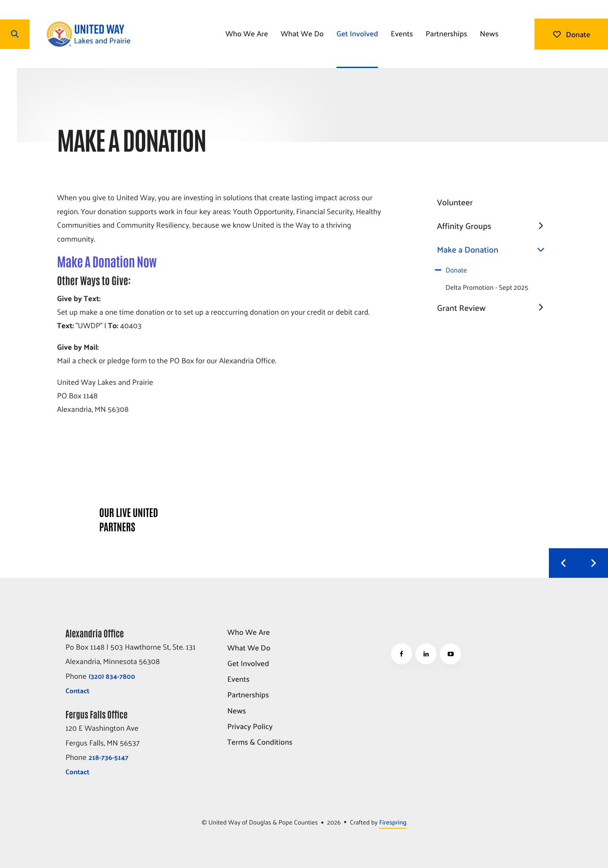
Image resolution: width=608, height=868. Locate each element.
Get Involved (357, 33)
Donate (571, 34)
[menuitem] (247, 34)
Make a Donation (494, 250)
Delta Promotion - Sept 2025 (487, 287)
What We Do (302, 33)
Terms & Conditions (260, 742)
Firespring (393, 822)
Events (402, 33)
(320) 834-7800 (112, 676)
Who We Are (247, 33)
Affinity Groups (494, 226)
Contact (77, 690)
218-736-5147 (109, 757)
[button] (15, 34)
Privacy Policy (250, 727)
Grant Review (494, 308)
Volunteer (455, 202)
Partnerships (446, 33)
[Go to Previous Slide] (564, 563)
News (489, 33)
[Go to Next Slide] (593, 563)
